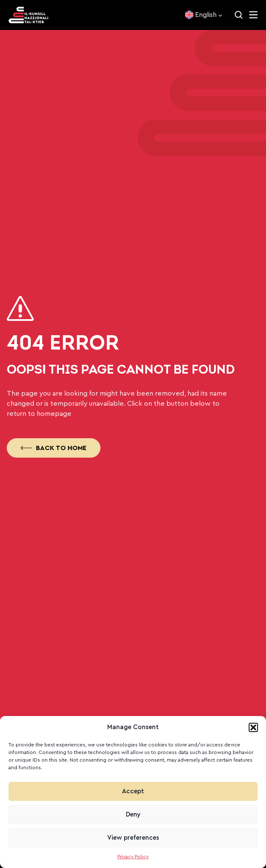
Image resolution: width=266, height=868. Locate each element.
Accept (133, 791)
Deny (133, 815)
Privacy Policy (133, 857)
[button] (253, 727)
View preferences (133, 838)
